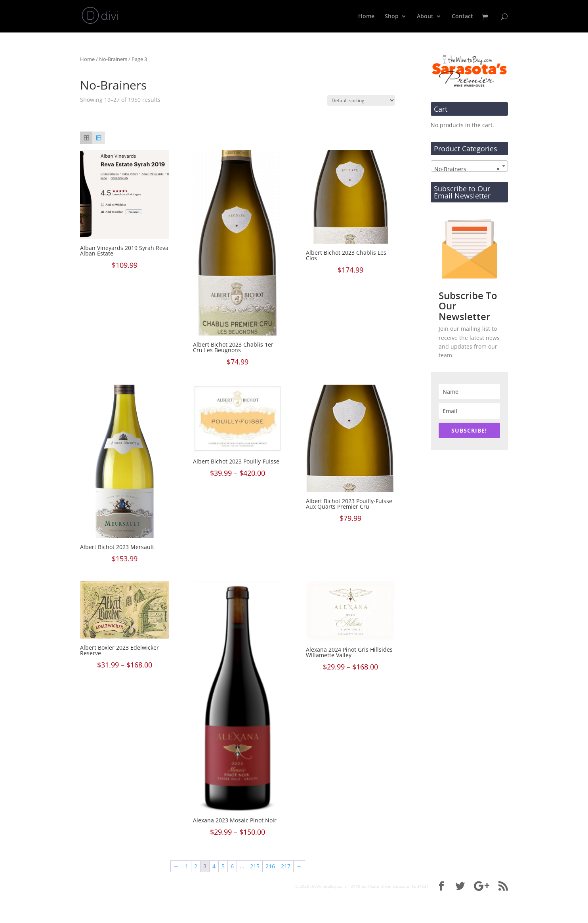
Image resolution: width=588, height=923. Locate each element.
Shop (392, 17)
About (425, 17)
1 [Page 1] (187, 866)
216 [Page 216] (270, 866)
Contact (462, 17)
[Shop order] (361, 100)
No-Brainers (113, 59)
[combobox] (469, 166)
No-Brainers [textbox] (467, 169)
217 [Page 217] (286, 866)
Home (366, 17)
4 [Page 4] (214, 866)
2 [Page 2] (196, 866)
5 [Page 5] (223, 866)
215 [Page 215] (255, 866)
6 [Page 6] (232, 866)
